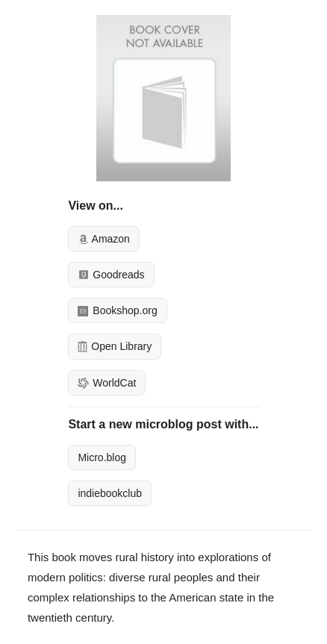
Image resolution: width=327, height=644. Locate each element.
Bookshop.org (117, 310)
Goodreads (111, 275)
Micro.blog (102, 457)
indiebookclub (110, 493)
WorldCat (107, 383)
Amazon (103, 239)
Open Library (115, 346)
